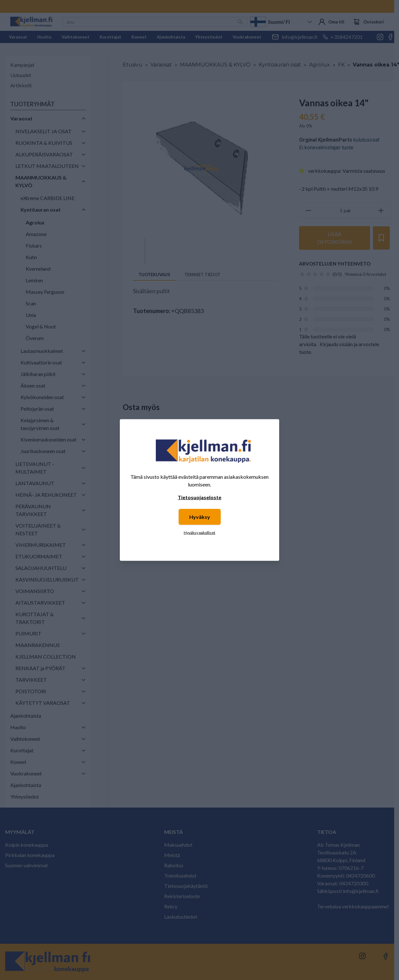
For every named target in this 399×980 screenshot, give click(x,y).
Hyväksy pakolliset (199, 533)
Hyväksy (200, 517)
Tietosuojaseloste (199, 497)
